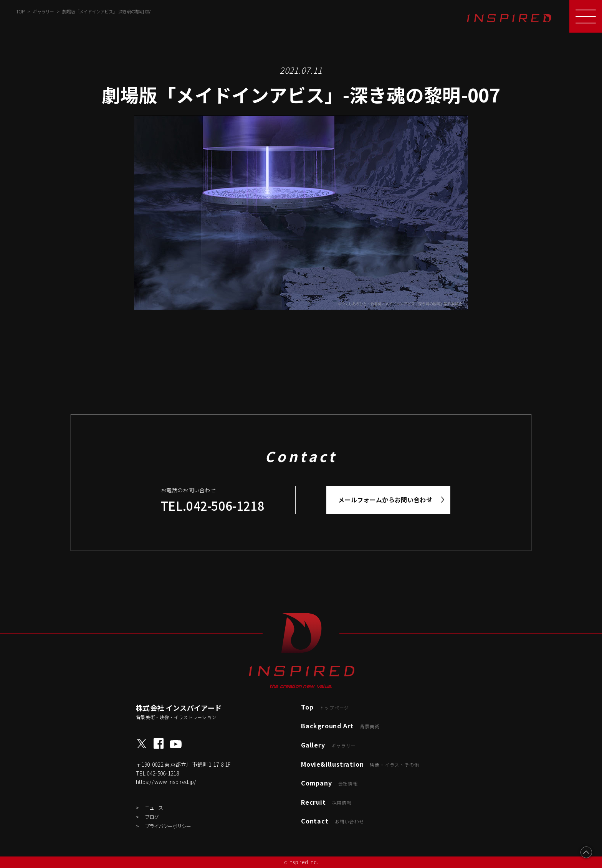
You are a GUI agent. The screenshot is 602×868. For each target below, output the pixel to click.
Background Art (340, 726)
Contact (332, 821)
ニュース (154, 808)
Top (325, 707)
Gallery (328, 745)
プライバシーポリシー (168, 826)
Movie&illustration (360, 764)
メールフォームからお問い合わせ (385, 500)
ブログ (152, 817)
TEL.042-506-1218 (213, 506)
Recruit (326, 802)
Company (329, 783)
